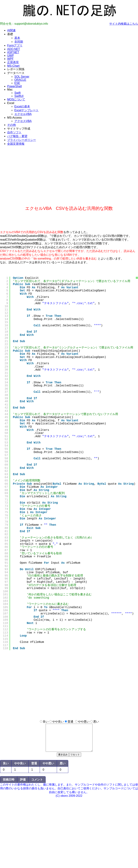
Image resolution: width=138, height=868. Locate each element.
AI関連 (11, 30)
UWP (11, 56)
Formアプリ (15, 45)
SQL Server (22, 77)
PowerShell (14, 86)
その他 (11, 125)
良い (46, 722)
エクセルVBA (23, 114)
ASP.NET (13, 52)
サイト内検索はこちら (124, 24)
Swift (18, 93)
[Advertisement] (69, 180)
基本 (17, 38)
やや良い (58, 722)
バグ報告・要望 (17, 136)
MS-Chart (13, 66)
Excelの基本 (22, 106)
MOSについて (16, 99)
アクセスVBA (23, 121)
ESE (17, 83)
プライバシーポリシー (22, 140)
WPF (10, 59)
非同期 (19, 42)
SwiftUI (19, 96)
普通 (70, 722)
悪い (96, 722)
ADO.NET (14, 49)
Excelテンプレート (27, 110)
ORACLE (20, 80)
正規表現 (13, 62)
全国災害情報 (16, 144)
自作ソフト (14, 132)
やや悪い (84, 722)
